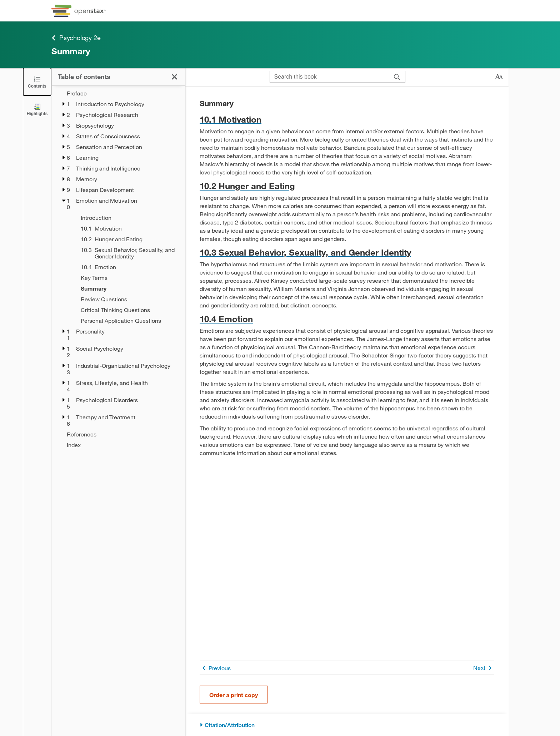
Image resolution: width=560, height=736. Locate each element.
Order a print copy (234, 695)
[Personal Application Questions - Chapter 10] (128, 321)
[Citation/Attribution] (347, 725)
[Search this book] (329, 77)
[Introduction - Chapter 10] (128, 218)
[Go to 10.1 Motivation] (347, 119)
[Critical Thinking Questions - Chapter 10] (128, 310)
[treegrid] (118, 269)
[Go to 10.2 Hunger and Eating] (347, 186)
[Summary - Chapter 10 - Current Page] (128, 288)
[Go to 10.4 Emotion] (347, 319)
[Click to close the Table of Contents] (37, 82)
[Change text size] (499, 77)
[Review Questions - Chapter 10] (128, 299)
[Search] (397, 77)
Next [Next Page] (484, 668)
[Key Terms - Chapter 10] (128, 278)
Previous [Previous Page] (215, 668)
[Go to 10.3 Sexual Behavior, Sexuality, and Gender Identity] (347, 252)
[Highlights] (37, 109)
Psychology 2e (76, 38)
